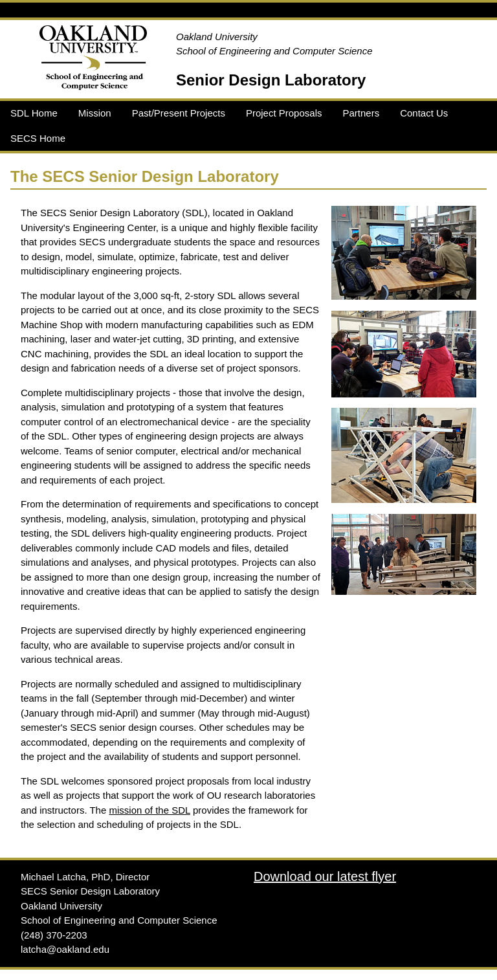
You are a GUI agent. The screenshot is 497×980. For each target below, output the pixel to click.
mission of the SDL (149, 810)
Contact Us (424, 113)
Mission (95, 113)
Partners (361, 113)
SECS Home (38, 138)
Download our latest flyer (325, 876)
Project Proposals (284, 113)
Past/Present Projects (179, 113)
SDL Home (34, 113)
